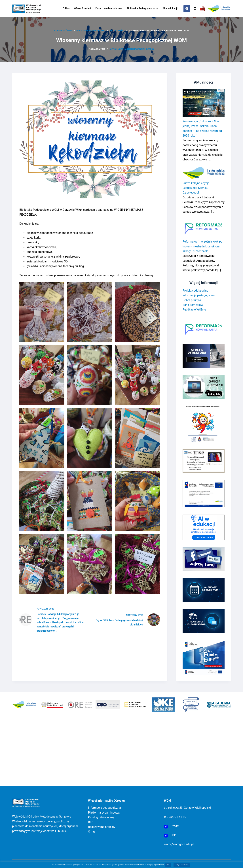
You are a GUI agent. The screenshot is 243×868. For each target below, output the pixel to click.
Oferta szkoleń (83, 9)
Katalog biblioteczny (101, 817)
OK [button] (168, 865)
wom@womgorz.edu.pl (179, 844)
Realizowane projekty (102, 827)
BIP (90, 822)
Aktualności (117, 49)
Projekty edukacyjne (195, 291)
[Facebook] (187, 9)
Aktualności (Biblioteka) (139, 49)
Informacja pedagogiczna (199, 295)
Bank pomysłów (193, 305)
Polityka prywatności (182, 865)
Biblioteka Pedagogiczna (143, 9)
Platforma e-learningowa (104, 813)
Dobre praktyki (192, 300)
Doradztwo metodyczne (109, 9)
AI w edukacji (170, 9)
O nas (66, 9)
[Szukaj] (195, 9)
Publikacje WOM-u (194, 310)
